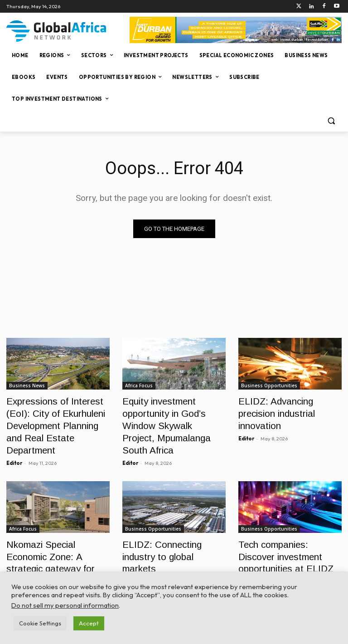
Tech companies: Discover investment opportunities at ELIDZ (287, 532)
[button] (331, 121)
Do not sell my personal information (65, 605)
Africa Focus (139, 385)
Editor (14, 442)
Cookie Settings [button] (40, 623)
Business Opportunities (269, 385)
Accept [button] (89, 623)
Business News (27, 385)
